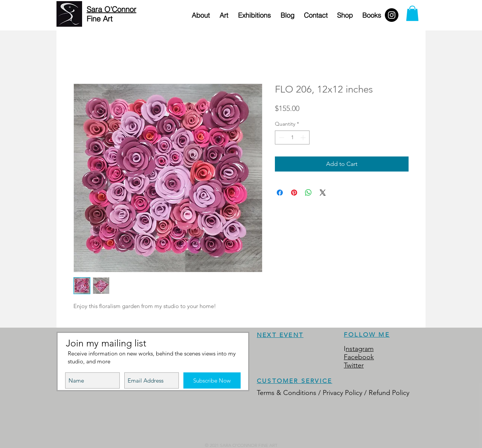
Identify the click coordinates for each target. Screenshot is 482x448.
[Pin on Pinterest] (294, 193)
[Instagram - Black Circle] (392, 15)
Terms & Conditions (287, 393)
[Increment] (304, 137)
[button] (412, 13)
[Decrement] (281, 137)
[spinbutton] (292, 137)
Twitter (354, 365)
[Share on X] (323, 193)
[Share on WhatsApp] (308, 193)
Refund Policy (389, 393)
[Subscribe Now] (212, 380)
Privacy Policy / (346, 393)
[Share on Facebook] (280, 193)
